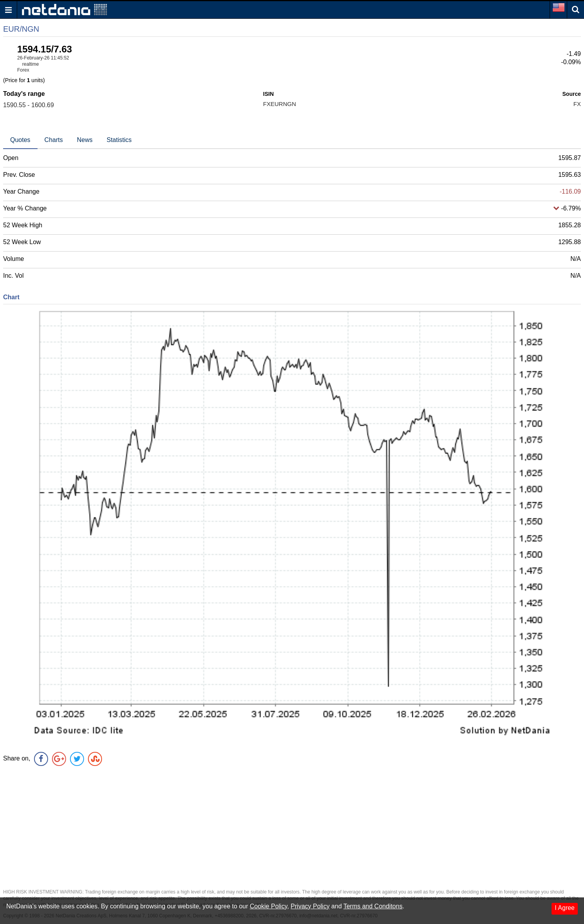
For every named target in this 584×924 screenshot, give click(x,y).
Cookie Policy (269, 906)
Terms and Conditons (373, 906)
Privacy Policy (310, 906)
